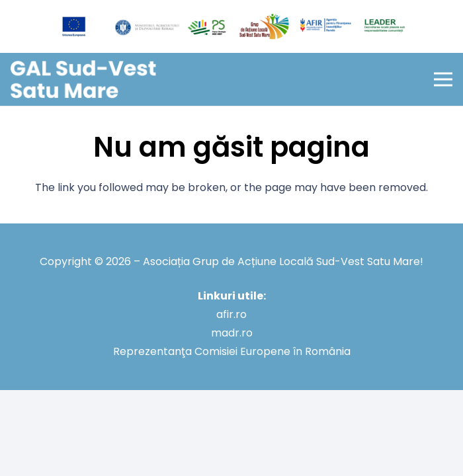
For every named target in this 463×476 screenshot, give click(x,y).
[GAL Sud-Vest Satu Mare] (83, 80)
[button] (443, 79)
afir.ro (232, 314)
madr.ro (232, 333)
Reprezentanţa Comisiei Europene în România (232, 351)
